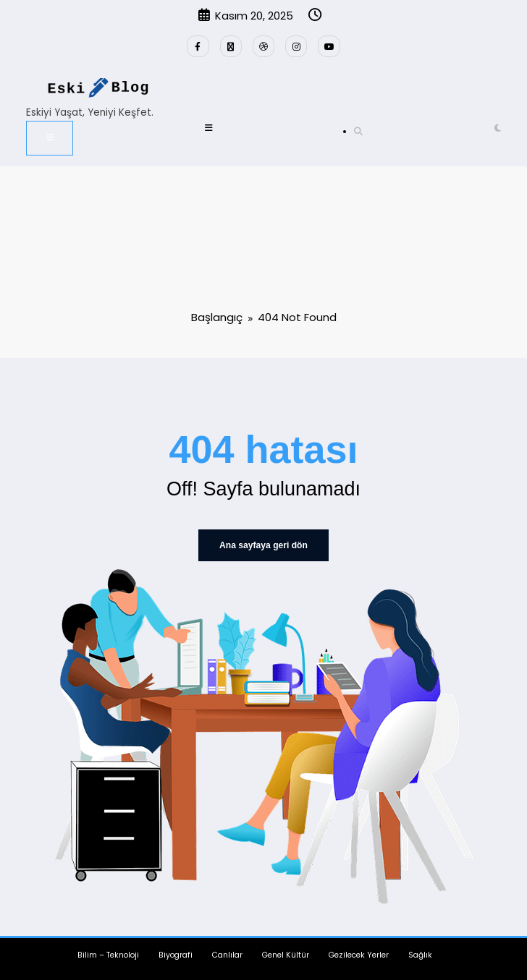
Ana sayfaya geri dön (264, 545)
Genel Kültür (286, 954)
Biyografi (176, 954)
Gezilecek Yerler (359, 954)
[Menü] (50, 137)
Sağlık (420, 954)
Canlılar (227, 954)
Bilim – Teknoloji (108, 954)
